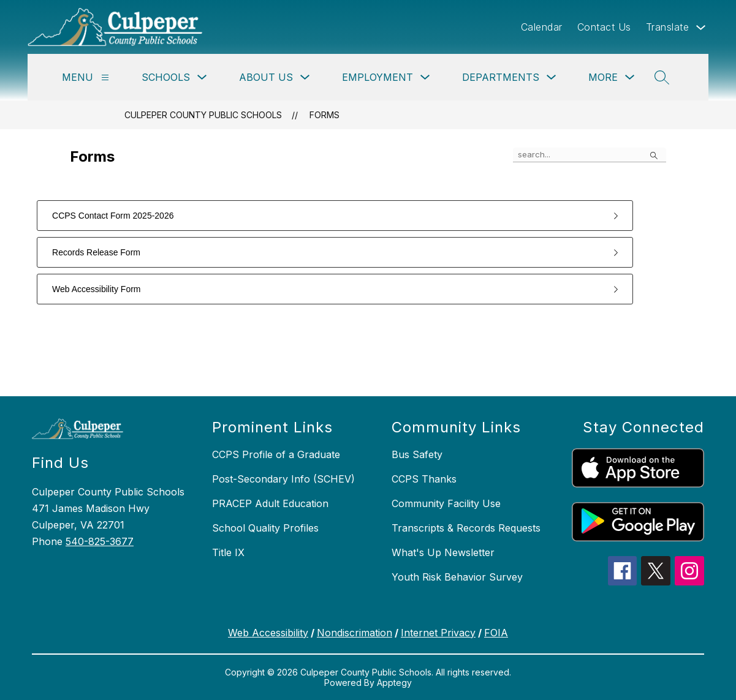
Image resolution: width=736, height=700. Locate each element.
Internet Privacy (438, 633)
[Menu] (105, 77)
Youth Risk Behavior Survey (457, 577)
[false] (590, 155)
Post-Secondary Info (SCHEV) (283, 479)
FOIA (496, 633)
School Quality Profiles (265, 528)
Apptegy (394, 683)
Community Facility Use (446, 503)
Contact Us (604, 27)
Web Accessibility (268, 633)
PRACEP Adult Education (270, 503)
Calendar (542, 27)
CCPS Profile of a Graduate (276, 454)
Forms (324, 115)
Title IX (228, 552)
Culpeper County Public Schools (203, 115)
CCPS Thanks (424, 479)
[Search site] (662, 77)
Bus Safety (417, 454)
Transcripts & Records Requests (466, 528)
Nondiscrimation (355, 633)
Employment (377, 77)
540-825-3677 (100, 541)
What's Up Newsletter (443, 552)
